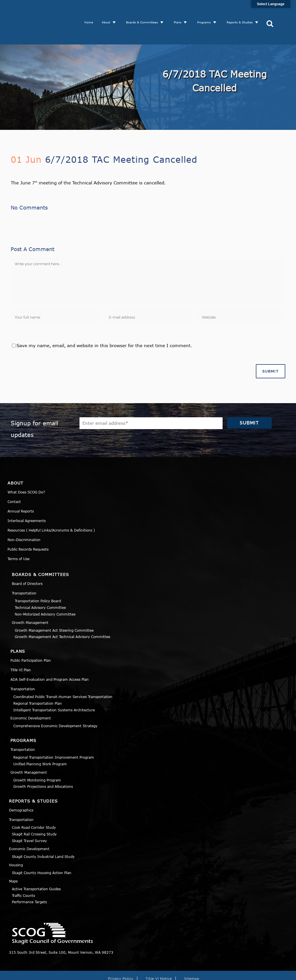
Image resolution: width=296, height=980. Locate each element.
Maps (13, 860)
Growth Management (30, 601)
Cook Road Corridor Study (34, 806)
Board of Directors (27, 562)
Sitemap (192, 957)
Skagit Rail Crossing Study (34, 813)
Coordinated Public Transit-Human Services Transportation (63, 675)
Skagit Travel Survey (29, 819)
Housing (16, 844)
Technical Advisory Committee (40, 586)
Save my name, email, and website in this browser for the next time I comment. (104, 324)
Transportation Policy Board (38, 579)
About (108, 12)
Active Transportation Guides (36, 867)
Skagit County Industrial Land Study (43, 835)
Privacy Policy (121, 957)
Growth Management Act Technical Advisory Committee (62, 615)
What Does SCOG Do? (26, 471)
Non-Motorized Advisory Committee (45, 593)
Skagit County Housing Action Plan (42, 851)
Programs (206, 12)
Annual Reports (21, 490)
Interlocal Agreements (27, 499)
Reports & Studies (242, 12)
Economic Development (31, 697)
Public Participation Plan (31, 639)
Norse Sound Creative (232, 972)
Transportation (24, 572)
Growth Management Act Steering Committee (54, 609)
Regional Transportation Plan (38, 682)
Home (91, 12)
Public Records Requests (28, 528)
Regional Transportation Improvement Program (54, 736)
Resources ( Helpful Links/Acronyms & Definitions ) (51, 509)
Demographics (21, 789)
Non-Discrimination (24, 518)
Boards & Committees (144, 12)
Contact (14, 480)
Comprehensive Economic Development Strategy (55, 704)
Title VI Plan (21, 648)
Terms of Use (18, 537)
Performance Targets (29, 880)
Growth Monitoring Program (37, 759)
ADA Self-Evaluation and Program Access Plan (50, 658)
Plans (180, 12)
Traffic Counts (23, 874)
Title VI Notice (159, 957)
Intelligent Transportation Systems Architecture (54, 689)
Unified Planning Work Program (40, 743)
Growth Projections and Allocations (43, 765)
